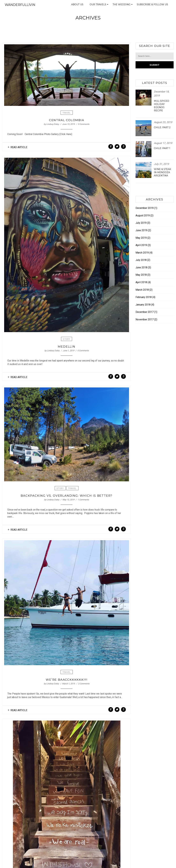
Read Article (19, 147)
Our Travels (99, 5)
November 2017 (145, 319)
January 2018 (143, 305)
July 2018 (141, 260)
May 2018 (141, 275)
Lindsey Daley (53, 124)
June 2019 (141, 230)
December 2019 (145, 208)
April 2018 (141, 282)
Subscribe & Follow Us (152, 4)
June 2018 (141, 267)
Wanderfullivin (20, 5)
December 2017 (145, 312)
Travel (67, 113)
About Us (77, 4)
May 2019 (141, 238)
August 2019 (143, 215)
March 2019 (142, 253)
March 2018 (142, 290)
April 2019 (141, 245)
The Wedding (123, 5)
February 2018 (144, 297)
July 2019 (141, 223)
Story (67, 339)
